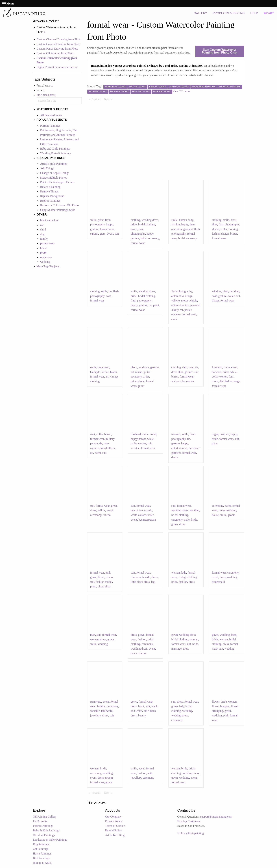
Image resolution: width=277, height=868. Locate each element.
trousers (176, 434)
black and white (49, 220)
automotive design (182, 296)
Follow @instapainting (191, 833)
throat (142, 439)
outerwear (103, 367)
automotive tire (180, 305)
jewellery (95, 715)
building (235, 291)
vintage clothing (188, 577)
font (231, 377)
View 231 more (181, 91)
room (215, 381)
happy (109, 224)
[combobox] (59, 101)
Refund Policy (114, 830)
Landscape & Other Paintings (50, 840)
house (44, 248)
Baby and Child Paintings (55, 149)
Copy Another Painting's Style (58, 210)
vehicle (176, 300)
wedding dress (150, 220)
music (139, 372)
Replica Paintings (50, 201)
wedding (45, 262)
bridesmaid (218, 582)
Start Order (220, 51)
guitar (141, 386)
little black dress (46, 95)
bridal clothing (147, 224)
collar (224, 229)
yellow (101, 510)
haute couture (139, 653)
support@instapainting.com (216, 817)
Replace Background (52, 196)
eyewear (176, 314)
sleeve (216, 229)
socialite (95, 711)
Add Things (47, 168)
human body (186, 220)
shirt (185, 367)
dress (193, 224)
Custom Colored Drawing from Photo (58, 44)
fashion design (220, 234)
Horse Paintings (42, 853)
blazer (234, 234)
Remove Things (49, 191)
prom (93, 586)
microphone (138, 381)
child (43, 229)
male (187, 520)
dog (42, 234)
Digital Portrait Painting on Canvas (57, 67)
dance (175, 457)
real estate (46, 257)
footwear (136, 577)
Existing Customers (189, 821)
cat (42, 225)
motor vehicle (189, 300)
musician (144, 367)
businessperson (147, 520)
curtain (94, 234)
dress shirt (177, 372)
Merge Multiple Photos (54, 178)
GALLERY (200, 13)
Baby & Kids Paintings (46, 830)
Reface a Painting (50, 187)
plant (101, 220)
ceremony (96, 515)
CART (269, 13)
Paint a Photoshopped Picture (57, 182)
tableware (107, 711)
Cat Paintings (41, 849)
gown (134, 229)
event (110, 234)
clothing (136, 220)
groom (232, 515)
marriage (177, 649)
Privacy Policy (114, 821)
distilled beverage (230, 381)
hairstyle (95, 372)
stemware (96, 702)
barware (217, 372)
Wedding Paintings (44, 835)
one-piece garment (182, 229)
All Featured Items (51, 115)
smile (93, 220)
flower (216, 702)
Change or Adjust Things (55, 173)
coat (108, 296)
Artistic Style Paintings (54, 164)
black (134, 367)
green (114, 506)
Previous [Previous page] (97, 99)
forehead (217, 367)
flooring (233, 229)
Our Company (113, 817)
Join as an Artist (42, 863)
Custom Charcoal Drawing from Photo (59, 39)
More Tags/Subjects (48, 266)
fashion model (104, 582)
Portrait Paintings (50, 126)
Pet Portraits (40, 821)
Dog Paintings (41, 844)
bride (134, 224)
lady (184, 573)
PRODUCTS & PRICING (229, 13)
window (217, 291)
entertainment (179, 448)
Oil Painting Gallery (45, 817)
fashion (176, 224)
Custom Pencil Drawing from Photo (57, 49)
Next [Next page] (109, 99)
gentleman (137, 510)
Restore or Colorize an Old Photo (60, 205)
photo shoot (104, 586)
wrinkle (135, 448)
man (93, 635)
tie (110, 291)
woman (176, 573)
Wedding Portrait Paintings (56, 153)
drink (226, 372)
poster (188, 310)
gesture (94, 229)
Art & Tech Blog (115, 835)
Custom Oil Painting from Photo (55, 53)
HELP (254, 13)
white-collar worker (183, 381)
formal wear (107, 229)
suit (117, 234)
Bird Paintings (41, 858)
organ (215, 434)
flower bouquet (221, 706)
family (44, 239)
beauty (102, 577)
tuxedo (107, 515)
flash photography (229, 224)
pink (108, 573)
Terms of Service (115, 826)
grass (103, 234)
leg (153, 582)
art (107, 377)
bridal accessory (150, 238)
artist (146, 377)
